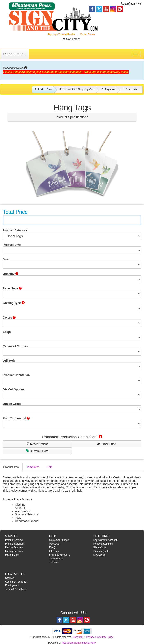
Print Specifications (60, 555)
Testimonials (56, 559)
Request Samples (103, 544)
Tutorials (54, 562)
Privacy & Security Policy (100, 637)
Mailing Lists (12, 555)
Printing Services (14, 544)
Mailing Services (14, 551)
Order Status (88, 34)
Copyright (78, 637)
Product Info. (11, 467)
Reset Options (38, 444)
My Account (100, 555)
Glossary (54, 551)
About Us (54, 544)
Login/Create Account (105, 540)
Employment (12, 585)
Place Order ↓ (15, 54)
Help (49, 467)
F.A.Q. (53, 547)
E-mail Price (106, 444)
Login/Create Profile (62, 34)
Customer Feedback (16, 582)
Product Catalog (14, 540)
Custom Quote (37, 451)
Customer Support (59, 540)
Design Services (14, 547)
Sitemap (10, 578)
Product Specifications (72, 117)
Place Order (100, 547)
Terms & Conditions (16, 589)
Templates (33, 467)
